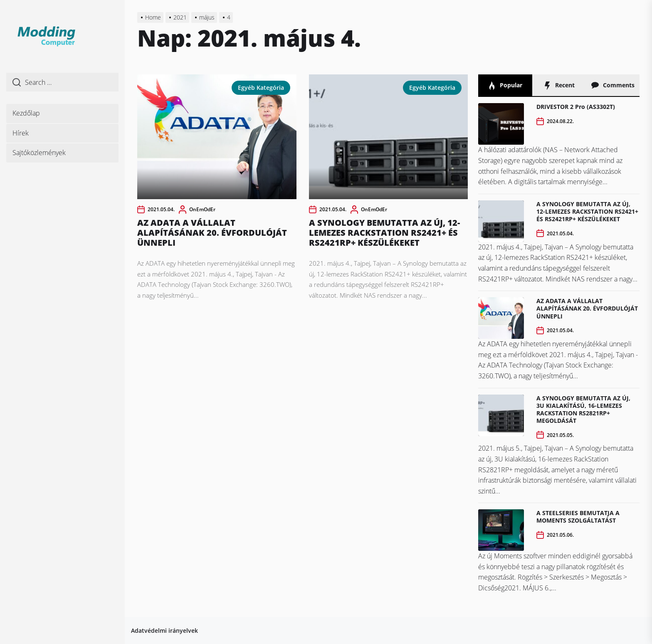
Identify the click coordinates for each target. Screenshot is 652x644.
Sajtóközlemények (39, 153)
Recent (559, 85)
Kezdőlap (26, 113)
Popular (505, 85)
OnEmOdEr (202, 209)
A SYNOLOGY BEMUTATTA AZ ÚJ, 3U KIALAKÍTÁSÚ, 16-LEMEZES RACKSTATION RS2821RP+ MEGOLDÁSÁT (583, 410)
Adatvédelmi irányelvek (164, 630)
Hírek (21, 133)
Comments (613, 85)
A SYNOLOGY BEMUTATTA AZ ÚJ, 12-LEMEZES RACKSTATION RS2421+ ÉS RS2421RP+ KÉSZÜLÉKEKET (384, 233)
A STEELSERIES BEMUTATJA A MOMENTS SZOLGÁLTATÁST (578, 517)
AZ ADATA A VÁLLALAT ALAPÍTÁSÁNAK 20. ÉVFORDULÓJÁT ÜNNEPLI (212, 233)
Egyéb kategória (261, 88)
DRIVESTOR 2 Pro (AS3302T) (576, 107)
